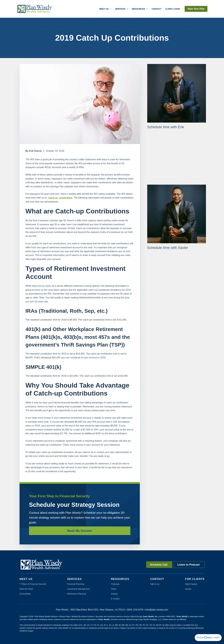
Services (122, 9)
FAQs (114, 589)
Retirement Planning (77, 594)
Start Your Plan (196, 9)
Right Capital (191, 584)
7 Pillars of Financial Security (33, 584)
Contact (156, 9)
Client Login (173, 9)
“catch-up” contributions (60, 198)
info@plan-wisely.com (157, 610)
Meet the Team (26, 589)
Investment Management (79, 589)
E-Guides (115, 599)
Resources (140, 9)
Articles (114, 594)
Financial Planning (76, 584)
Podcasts (115, 584)
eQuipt (188, 589)
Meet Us (106, 9)
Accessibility (25, 594)
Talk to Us (155, 584)
